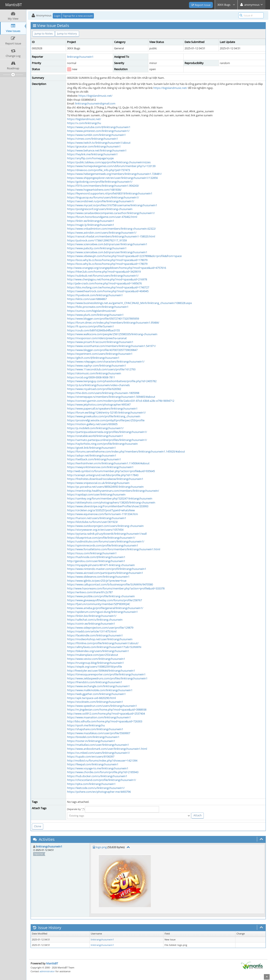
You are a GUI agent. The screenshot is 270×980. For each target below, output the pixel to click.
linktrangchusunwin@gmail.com (95, 103)
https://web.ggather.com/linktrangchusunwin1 (96, 694)
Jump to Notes (44, 33)
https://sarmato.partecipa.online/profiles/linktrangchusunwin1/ (107, 440)
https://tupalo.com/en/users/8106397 (91, 756)
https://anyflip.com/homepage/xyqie (90, 158)
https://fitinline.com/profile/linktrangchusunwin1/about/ (103, 643)
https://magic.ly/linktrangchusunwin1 (91, 225)
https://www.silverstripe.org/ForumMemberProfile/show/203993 (108, 506)
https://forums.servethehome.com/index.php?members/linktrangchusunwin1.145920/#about (126, 451)
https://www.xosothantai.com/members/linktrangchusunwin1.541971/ (111, 346)
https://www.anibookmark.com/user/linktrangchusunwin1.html (107, 749)
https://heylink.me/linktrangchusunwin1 (92, 154)
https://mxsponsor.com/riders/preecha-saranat (97, 338)
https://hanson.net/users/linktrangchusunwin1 (97, 518)
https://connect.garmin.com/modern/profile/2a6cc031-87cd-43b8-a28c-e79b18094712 (121, 401)
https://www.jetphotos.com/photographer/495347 (99, 404)
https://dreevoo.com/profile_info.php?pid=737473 (99, 170)
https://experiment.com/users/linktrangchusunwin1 (100, 354)
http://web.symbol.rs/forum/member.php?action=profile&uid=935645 (111, 471)
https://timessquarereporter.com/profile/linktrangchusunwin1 (106, 674)
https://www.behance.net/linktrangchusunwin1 (97, 150)
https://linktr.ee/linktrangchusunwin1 (91, 221)
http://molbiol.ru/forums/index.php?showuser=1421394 (102, 760)
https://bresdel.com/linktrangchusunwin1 (93, 737)
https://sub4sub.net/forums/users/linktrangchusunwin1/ (103, 276)
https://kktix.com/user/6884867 (87, 299)
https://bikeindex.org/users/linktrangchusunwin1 (98, 651)
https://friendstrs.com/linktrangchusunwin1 (95, 682)
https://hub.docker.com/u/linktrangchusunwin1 (97, 776)
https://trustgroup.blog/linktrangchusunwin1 (95, 663)
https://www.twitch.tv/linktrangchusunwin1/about (99, 143)
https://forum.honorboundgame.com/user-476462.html (102, 217)
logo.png (101, 847)
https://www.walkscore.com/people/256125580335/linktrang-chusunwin (112, 334)
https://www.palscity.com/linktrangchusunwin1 (97, 248)
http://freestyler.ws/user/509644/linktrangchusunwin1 (101, 671)
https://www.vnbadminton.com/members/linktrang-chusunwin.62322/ (111, 229)
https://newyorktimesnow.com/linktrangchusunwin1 (100, 467)
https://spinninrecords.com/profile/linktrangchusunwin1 (103, 545)
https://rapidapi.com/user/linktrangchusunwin (96, 494)
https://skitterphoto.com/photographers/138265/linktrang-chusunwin (111, 502)
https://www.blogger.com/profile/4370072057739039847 (102, 350)
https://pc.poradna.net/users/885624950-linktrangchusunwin (105, 487)
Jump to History (67, 33)
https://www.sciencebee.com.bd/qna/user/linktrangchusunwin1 (107, 244)
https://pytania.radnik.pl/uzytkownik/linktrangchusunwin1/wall (107, 534)
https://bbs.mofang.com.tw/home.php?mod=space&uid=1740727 (108, 287)
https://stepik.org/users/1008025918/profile (94, 667)
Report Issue (201, 5)
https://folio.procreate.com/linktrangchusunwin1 (98, 307)
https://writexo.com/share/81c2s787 (90, 592)
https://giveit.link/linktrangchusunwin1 (91, 448)
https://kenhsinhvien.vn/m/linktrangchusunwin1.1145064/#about (108, 463)
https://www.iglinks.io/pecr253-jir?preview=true (97, 581)
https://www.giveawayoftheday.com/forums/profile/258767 (105, 600)
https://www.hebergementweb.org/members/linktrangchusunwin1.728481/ (114, 174)
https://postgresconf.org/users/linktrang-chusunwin (100, 209)
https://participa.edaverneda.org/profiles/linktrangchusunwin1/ (107, 432)
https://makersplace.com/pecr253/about (93, 655)
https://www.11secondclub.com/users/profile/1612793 (101, 369)
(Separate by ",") (76, 809)
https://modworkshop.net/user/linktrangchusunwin (100, 639)
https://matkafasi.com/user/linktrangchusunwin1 (98, 745)
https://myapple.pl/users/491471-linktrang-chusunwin (101, 565)
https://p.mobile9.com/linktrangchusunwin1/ (95, 428)
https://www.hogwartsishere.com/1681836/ (94, 190)
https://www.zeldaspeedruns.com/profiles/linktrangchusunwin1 (107, 678)
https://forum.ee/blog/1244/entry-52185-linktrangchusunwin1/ (106, 412)
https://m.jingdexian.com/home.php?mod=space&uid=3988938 (107, 710)
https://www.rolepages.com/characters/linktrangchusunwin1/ (106, 361)
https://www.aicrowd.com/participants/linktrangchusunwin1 (105, 573)
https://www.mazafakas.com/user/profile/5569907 (99, 733)
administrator (47, 971)
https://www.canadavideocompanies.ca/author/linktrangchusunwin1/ (111, 213)
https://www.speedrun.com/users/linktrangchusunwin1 (102, 706)
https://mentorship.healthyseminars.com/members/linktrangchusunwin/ (113, 491)
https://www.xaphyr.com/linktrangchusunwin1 (97, 365)
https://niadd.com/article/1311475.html (92, 631)
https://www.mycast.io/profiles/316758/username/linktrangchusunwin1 (112, 205)
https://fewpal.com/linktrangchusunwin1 (93, 764)
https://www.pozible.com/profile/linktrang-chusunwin (101, 596)
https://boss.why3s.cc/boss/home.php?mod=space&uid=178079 (107, 260)
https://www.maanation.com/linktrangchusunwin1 (99, 717)
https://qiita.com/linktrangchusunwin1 (91, 784)
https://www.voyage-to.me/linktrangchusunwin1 (98, 768)
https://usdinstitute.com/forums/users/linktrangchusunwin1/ (106, 541)
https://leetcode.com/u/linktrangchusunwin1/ (96, 788)
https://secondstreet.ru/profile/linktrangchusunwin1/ (101, 201)
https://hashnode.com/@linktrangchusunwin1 (96, 557)
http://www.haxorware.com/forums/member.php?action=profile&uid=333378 (116, 588)
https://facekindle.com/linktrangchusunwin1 (95, 635)
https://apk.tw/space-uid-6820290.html (91, 698)
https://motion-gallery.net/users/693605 (92, 424)
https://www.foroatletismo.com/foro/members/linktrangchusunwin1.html (114, 549)
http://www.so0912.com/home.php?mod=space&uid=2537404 (106, 714)
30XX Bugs (226, 5)
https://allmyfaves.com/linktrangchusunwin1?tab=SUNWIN (104, 647)
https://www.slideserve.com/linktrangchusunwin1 (98, 577)
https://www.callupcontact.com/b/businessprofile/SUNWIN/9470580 (110, 584)
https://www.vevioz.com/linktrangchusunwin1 (96, 659)
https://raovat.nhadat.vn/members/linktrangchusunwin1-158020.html (111, 236)
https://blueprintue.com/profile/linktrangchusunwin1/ (101, 538)
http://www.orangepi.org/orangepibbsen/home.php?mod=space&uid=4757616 (117, 268)
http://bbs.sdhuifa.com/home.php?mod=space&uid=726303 (105, 721)
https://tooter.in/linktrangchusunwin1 (91, 741)
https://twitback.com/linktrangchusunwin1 (94, 459)
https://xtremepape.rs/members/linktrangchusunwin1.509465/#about (111, 397)
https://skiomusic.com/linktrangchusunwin (94, 373)
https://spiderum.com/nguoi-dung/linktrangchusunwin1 (102, 612)
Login (57, 16)
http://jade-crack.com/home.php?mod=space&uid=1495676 (104, 283)
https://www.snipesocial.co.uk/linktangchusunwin (98, 483)
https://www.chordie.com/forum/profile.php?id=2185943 (103, 772)
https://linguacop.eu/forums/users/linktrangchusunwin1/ (103, 197)
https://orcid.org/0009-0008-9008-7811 (91, 377)
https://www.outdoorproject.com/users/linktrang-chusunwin (105, 526)
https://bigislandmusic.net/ (170, 88)
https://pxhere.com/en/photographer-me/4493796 (99, 792)
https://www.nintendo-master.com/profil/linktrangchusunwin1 (107, 569)
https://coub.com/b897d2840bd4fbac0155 (93, 330)
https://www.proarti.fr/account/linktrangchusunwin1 (100, 342)
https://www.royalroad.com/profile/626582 (94, 389)
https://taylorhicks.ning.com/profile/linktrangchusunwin (102, 444)
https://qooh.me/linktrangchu (86, 725)
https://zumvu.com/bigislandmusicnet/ (92, 311)
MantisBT (52, 963)
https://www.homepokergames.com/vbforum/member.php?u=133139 (111, 166)
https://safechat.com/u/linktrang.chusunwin (95, 620)
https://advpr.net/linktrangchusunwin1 (92, 455)
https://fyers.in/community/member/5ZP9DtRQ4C (99, 604)
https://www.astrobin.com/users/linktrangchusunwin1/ (102, 233)
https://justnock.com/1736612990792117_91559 (97, 240)
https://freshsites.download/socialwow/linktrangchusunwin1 (105, 479)
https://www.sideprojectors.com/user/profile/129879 (100, 628)
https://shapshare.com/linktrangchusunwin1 (95, 729)
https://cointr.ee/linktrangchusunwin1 (91, 624)
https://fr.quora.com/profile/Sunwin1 (90, 326)
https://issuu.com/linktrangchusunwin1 (92, 553)
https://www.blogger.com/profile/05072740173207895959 (103, 319)
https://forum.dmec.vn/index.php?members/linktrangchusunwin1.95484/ (113, 323)
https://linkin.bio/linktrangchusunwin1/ (92, 616)
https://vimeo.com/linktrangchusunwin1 (92, 139)
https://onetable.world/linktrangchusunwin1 (95, 436)
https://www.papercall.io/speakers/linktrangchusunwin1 (102, 408)
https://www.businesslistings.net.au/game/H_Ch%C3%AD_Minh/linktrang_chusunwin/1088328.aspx (130, 303)
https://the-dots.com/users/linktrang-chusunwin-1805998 (103, 393)
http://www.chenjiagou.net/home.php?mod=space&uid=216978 (107, 279)
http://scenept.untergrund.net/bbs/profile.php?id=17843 (103, 475)
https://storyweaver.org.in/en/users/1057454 (95, 530)
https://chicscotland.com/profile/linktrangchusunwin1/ (102, 780)
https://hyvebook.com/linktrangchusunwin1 (95, 295)
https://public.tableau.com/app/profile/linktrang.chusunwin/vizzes (109, 162)
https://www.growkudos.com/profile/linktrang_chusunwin (104, 416)
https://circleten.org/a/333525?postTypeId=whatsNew (101, 510)
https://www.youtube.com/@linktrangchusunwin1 (99, 127)
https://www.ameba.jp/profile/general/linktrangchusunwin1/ (105, 608)
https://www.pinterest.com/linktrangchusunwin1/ (98, 131)
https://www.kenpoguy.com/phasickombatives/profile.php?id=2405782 (112, 381)
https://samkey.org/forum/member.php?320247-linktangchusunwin (110, 498)
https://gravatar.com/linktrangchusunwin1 (94, 146)
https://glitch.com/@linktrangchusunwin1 (93, 358)
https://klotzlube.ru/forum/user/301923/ (92, 522)
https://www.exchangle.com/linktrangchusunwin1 (98, 686)
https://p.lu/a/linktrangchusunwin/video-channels (98, 385)
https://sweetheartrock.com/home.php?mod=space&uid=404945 (108, 291)
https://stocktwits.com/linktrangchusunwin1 (95, 702)
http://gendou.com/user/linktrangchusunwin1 (96, 561)
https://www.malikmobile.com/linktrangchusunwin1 (100, 690)
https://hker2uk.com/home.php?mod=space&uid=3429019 (104, 272)
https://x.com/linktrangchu (84, 123)
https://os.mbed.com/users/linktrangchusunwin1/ (99, 753)
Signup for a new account (78, 16)
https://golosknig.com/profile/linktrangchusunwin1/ (100, 182)
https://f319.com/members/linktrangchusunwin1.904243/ (103, 186)
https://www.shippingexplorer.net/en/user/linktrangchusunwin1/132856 (112, 178)
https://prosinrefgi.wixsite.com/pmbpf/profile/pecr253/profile (106, 420)
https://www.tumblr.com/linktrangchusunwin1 (96, 135)
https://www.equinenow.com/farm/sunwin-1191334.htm (103, 514)
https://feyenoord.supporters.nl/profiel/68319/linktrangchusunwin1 (110, 193)
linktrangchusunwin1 (80, 57)
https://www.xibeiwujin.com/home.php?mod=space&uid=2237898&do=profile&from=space (124, 256)
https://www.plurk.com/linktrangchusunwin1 (95, 315)
